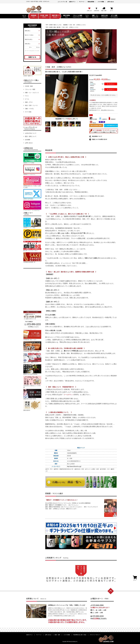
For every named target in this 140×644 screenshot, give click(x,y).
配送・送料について (31, 136)
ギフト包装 (28, 112)
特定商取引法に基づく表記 (80, 635)
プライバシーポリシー (95, 635)
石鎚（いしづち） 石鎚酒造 (60, 25)
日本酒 (51, 25)
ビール (27, 99)
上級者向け (103, 119)
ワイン (27, 96)
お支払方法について (31, 133)
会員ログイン (72, 2)
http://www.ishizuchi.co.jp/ (74, 466)
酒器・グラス (29, 102)
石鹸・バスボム (29, 109)
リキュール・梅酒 (30, 89)
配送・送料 (57, 635)
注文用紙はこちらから (33, 327)
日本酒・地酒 (29, 86)
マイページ (82, 2)
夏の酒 (58, 27)
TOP (47, 25)
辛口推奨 (93, 119)
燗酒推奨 (112, 119)
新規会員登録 (91, 2)
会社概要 (28, 140)
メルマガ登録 (101, 2)
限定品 (93, 123)
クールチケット (69, 395)
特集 (55, 27)
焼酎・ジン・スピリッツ (32, 93)
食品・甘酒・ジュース (31, 105)
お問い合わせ (111, 2)
